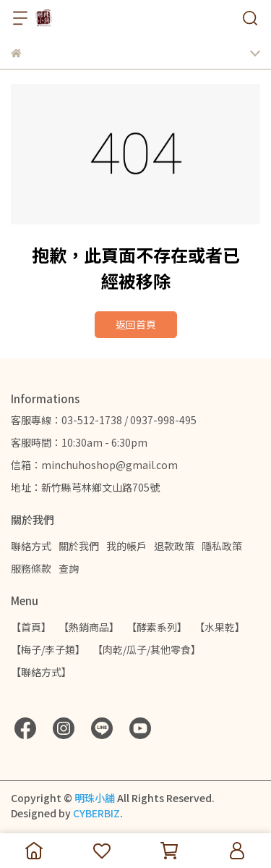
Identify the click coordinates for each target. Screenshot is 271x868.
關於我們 (79, 546)
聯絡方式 (31, 546)
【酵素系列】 (157, 627)
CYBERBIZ (96, 813)
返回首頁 (136, 324)
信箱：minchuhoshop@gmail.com (94, 465)
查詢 (69, 568)
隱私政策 (222, 546)
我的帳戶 (126, 546)
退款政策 (174, 546)
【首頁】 (31, 627)
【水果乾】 (220, 627)
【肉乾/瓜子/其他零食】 (147, 649)
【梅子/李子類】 (48, 649)
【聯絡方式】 (41, 672)
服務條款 (31, 568)
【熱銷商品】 (89, 627)
